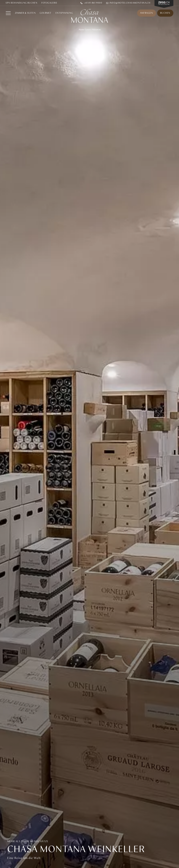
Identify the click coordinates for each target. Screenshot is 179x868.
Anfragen (147, 13)
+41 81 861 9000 (91, 3)
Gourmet (46, 13)
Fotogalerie (49, 3)
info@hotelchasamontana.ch (128, 3)
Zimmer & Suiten (25, 13)
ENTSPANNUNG (64, 13)
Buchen (165, 13)
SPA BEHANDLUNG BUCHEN (21, 3)
